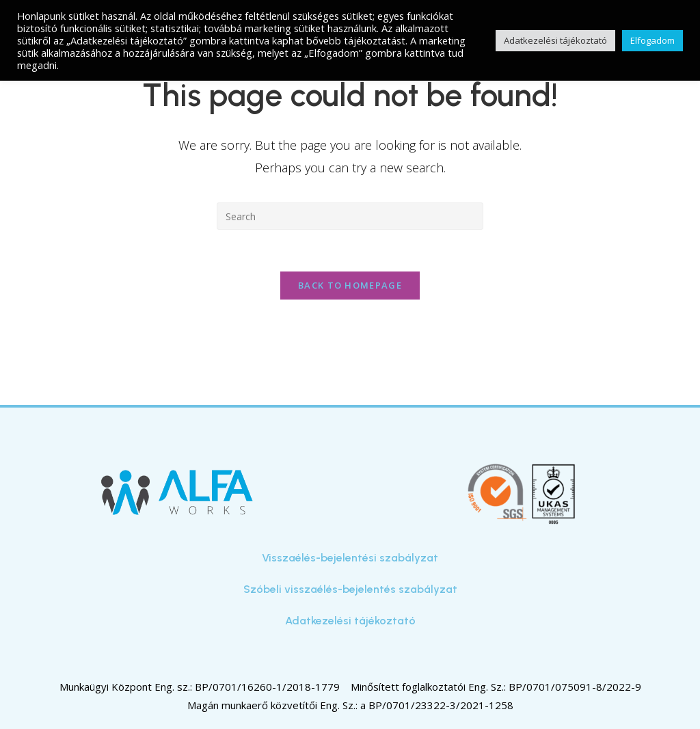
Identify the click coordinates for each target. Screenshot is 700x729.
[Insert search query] (350, 216)
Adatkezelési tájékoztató (350, 621)
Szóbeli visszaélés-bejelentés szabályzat (350, 589)
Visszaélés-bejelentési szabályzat (350, 558)
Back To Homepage (350, 285)
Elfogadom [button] (652, 40)
